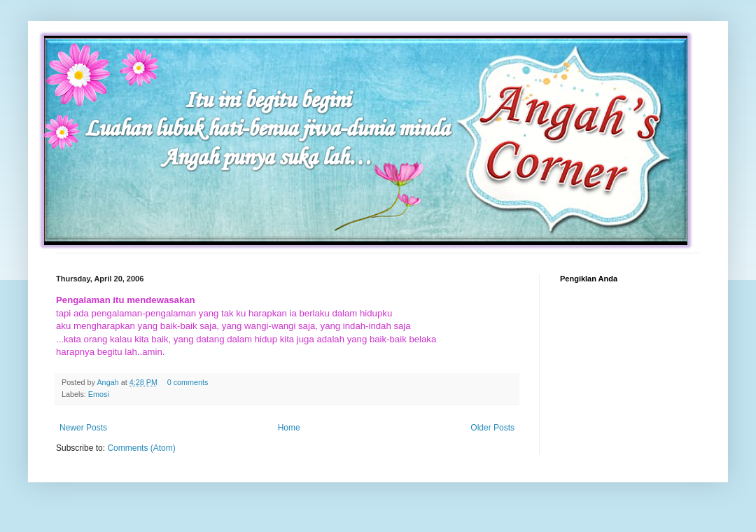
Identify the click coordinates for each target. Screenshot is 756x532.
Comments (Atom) (141, 448)
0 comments (188, 382)
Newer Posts (83, 428)
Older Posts (492, 428)
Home (289, 428)
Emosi (99, 394)
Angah (108, 382)
